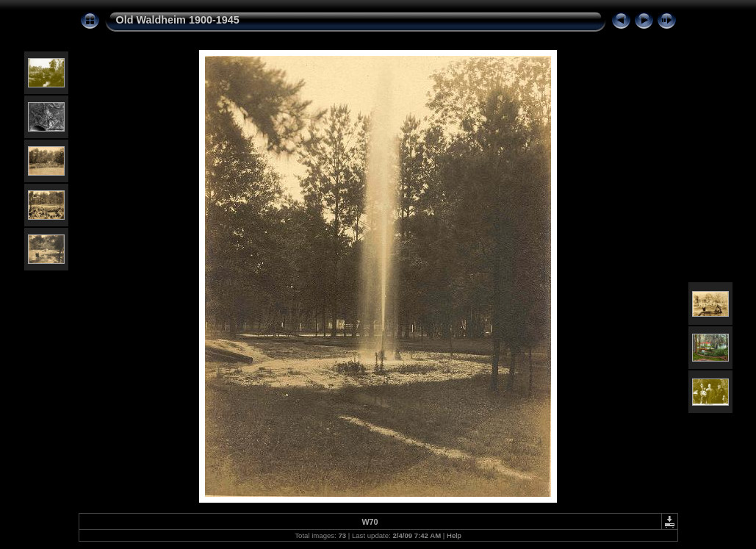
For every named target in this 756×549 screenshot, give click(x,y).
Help (454, 535)
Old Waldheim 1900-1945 (178, 20)
